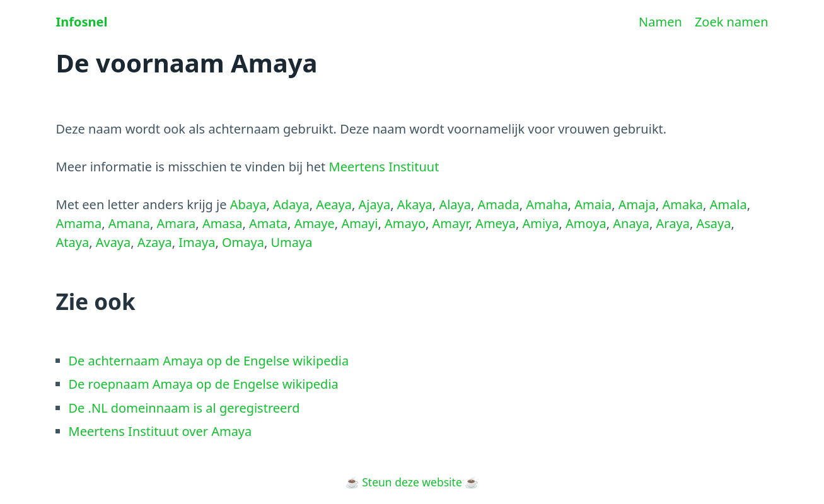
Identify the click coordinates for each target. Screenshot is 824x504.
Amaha (547, 204)
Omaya (243, 242)
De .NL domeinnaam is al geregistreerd (184, 408)
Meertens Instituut (384, 167)
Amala (728, 204)
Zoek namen (732, 22)
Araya (673, 223)
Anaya (631, 223)
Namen (660, 22)
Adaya (291, 204)
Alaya (455, 204)
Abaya (248, 204)
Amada (499, 204)
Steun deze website (412, 482)
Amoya (586, 223)
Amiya (540, 223)
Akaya (415, 204)
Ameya (496, 223)
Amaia (593, 204)
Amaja (637, 204)
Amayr (451, 223)
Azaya (155, 242)
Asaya (713, 223)
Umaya (291, 242)
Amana (129, 223)
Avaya (113, 242)
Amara (177, 223)
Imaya (197, 242)
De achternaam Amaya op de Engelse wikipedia (209, 361)
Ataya (73, 242)
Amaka (682, 204)
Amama (79, 223)
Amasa (223, 223)
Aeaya (334, 204)
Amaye (315, 223)
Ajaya (375, 204)
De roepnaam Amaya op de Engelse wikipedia (204, 384)
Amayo (405, 223)
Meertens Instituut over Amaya (160, 431)
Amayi (359, 223)
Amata (268, 223)
